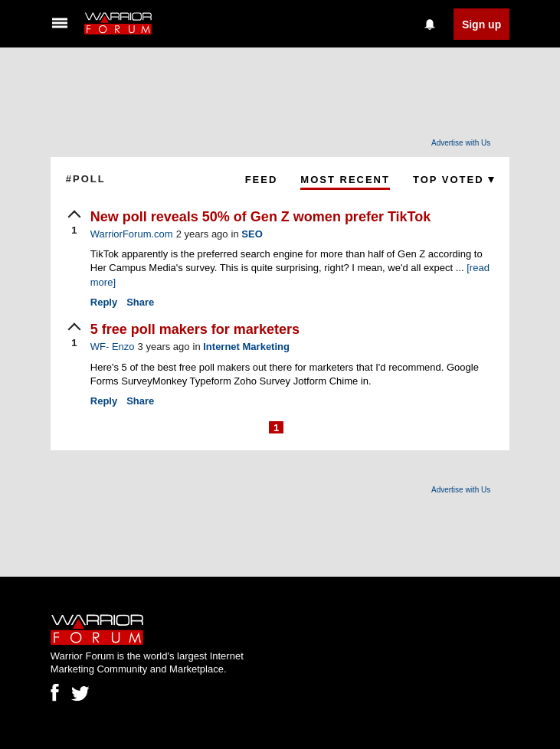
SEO (252, 234)
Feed (262, 180)
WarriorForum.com (132, 234)
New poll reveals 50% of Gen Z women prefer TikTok (260, 217)
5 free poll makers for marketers (195, 329)
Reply (104, 302)
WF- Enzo (113, 347)
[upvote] (74, 224)
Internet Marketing (246, 347)
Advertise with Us (461, 143)
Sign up (481, 25)
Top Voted (454, 180)
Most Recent (345, 180)
